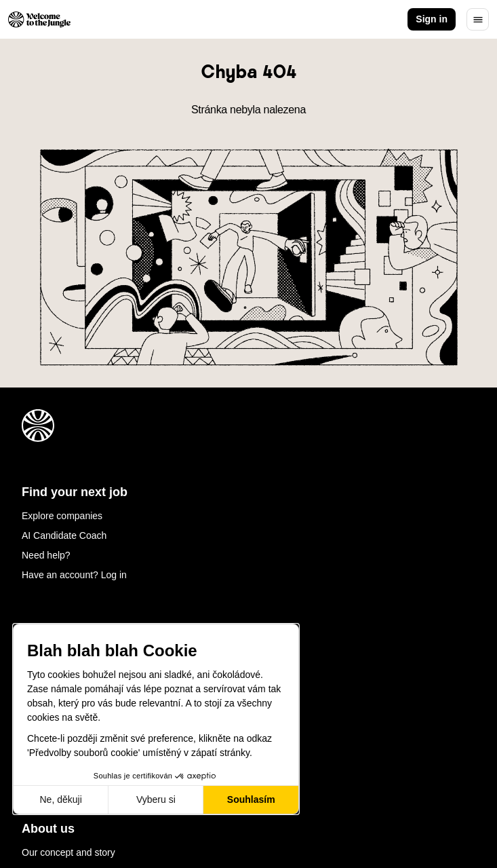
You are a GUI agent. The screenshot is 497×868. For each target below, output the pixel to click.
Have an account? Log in (74, 575)
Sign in (432, 19)
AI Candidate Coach (64, 535)
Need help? (46, 555)
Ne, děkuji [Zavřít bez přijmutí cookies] (60, 799)
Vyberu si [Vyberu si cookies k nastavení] (156, 799)
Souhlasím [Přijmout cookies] (251, 799)
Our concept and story (68, 852)
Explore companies (62, 516)
